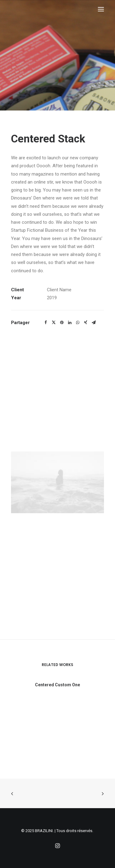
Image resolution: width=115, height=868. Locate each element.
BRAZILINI (44, 831)
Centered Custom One (57, 691)
